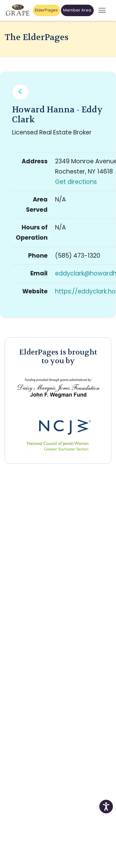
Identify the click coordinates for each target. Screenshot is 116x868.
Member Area (77, 10)
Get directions (76, 182)
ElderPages (46, 10)
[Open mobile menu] (102, 10)
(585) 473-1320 (78, 256)
